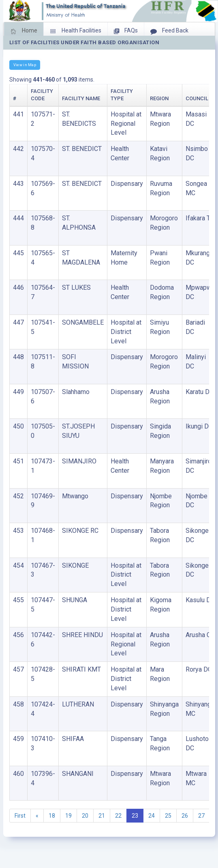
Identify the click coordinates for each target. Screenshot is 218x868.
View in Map (25, 65)
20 (85, 816)
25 (168, 816)
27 (201, 816)
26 (185, 816)
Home (24, 31)
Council (197, 98)
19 (68, 816)
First (20, 816)
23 (135, 816)
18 (52, 816)
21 (102, 816)
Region (159, 98)
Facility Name (81, 98)
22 (118, 816)
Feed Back (169, 31)
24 (152, 816)
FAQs (126, 31)
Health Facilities (76, 31)
